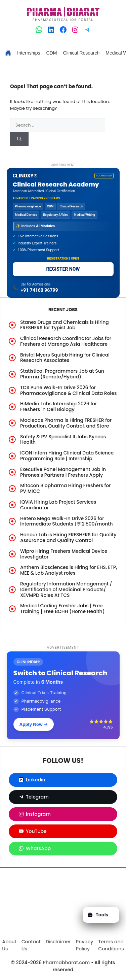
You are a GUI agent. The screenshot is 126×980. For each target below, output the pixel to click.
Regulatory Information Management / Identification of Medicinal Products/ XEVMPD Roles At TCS (66, 589)
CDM (51, 53)
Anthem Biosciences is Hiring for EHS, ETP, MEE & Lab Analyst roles (69, 570)
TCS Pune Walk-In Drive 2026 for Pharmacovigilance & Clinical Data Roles (68, 390)
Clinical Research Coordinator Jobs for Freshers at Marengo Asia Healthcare (66, 341)
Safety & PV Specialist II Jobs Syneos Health (63, 440)
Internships (29, 53)
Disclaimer (58, 942)
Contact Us (31, 945)
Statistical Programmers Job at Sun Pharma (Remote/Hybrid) (62, 374)
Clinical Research (81, 53)
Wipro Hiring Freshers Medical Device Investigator (64, 554)
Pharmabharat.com (67, 962)
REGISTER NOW (63, 269)
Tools (98, 915)
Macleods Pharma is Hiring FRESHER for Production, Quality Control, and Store (66, 423)
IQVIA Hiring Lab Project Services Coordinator (58, 505)
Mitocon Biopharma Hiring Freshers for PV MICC (66, 488)
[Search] (19, 139)
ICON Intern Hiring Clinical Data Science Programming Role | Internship (67, 456)
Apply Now (34, 724)
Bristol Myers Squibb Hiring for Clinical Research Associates (65, 358)
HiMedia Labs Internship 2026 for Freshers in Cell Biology (58, 407)
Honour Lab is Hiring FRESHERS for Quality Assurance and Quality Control (68, 537)
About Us (9, 945)
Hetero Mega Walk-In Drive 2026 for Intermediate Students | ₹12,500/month (67, 521)
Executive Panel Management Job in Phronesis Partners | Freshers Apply (63, 472)
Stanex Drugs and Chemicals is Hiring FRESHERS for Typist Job (65, 325)
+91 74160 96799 (39, 290)
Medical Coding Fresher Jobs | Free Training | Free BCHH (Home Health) (62, 609)
